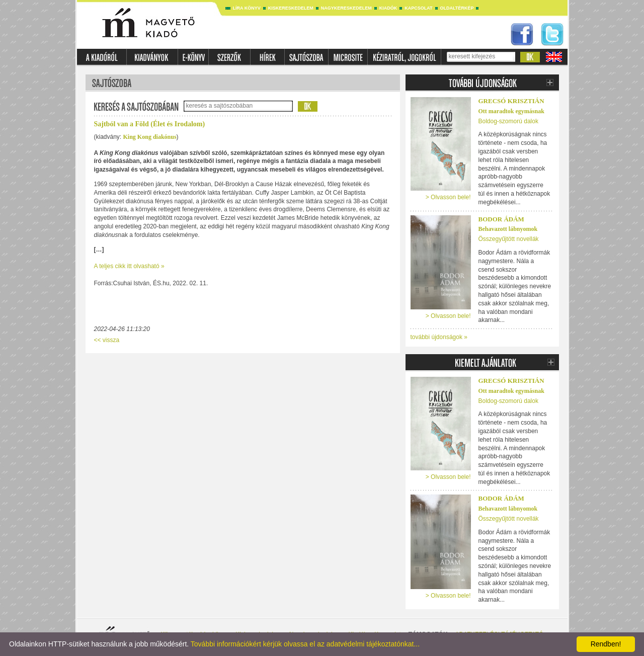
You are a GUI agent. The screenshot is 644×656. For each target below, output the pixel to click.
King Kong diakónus (150, 137)
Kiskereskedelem (291, 8)
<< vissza (107, 340)
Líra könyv (247, 8)
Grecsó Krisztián (511, 101)
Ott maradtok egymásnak (511, 111)
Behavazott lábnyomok (508, 229)
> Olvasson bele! (448, 197)
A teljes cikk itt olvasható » (129, 266)
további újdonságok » (439, 337)
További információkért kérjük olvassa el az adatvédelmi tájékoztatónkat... (305, 644)
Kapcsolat (418, 8)
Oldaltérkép (457, 8)
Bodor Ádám (501, 219)
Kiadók (388, 8)
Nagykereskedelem (346, 8)
